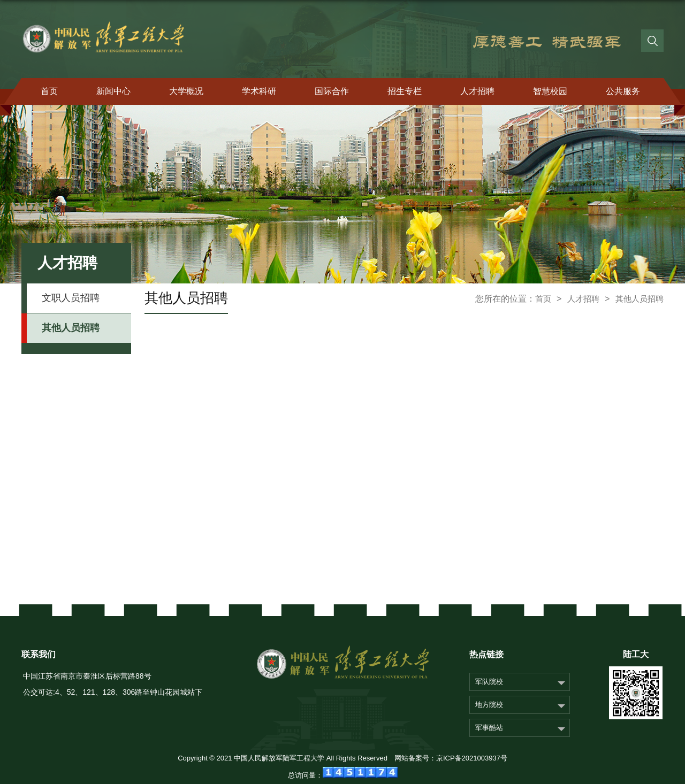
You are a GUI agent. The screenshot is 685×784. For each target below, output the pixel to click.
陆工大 (636, 654)
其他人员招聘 (640, 299)
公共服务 (623, 91)
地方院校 (489, 705)
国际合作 (332, 91)
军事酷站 (489, 728)
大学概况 (186, 91)
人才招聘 (477, 91)
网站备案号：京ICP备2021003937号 (451, 758)
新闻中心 (113, 91)
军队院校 (489, 682)
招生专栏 (405, 91)
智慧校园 (550, 91)
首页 (49, 91)
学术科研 (259, 91)
